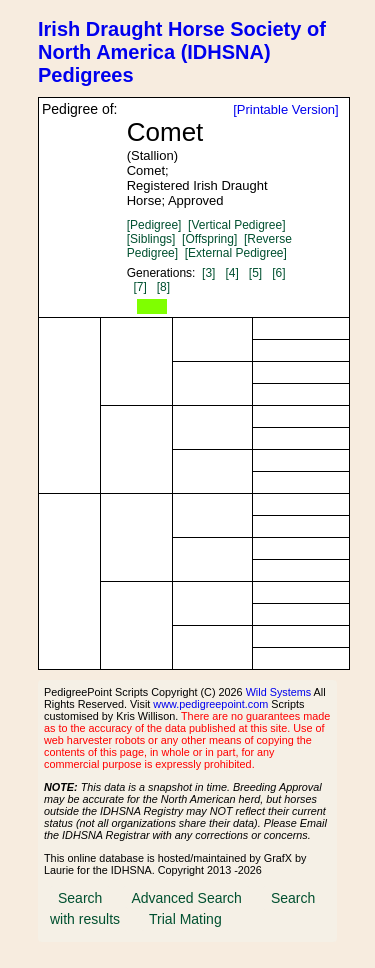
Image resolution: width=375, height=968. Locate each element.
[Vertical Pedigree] (236, 225)
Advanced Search (186, 898)
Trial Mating (185, 919)
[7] (139, 287)
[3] (208, 273)
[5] (255, 273)
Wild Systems (279, 692)
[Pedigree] (154, 225)
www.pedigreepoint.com (210, 704)
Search (80, 898)
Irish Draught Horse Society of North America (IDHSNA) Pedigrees (182, 52)
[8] (163, 287)
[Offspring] (209, 239)
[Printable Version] (286, 109)
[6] (278, 273)
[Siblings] (151, 239)
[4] (231, 273)
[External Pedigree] (236, 253)
